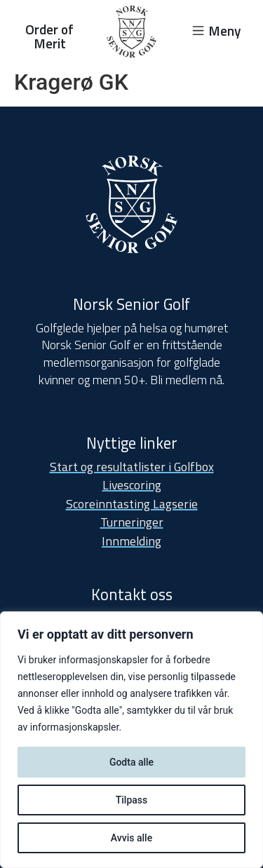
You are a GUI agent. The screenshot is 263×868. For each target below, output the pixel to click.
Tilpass (132, 800)
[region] (131, 740)
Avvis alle (131, 838)
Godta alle (131, 762)
